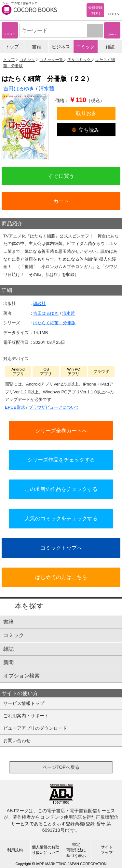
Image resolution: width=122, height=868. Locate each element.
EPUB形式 (15, 407)
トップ (12, 47)
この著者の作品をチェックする (61, 489)
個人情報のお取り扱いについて (46, 850)
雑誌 (110, 47)
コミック (86, 47)
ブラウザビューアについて (54, 407)
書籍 (36, 47)
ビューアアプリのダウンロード (35, 728)
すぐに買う (61, 176)
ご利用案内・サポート (26, 716)
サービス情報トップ (24, 703)
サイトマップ (107, 850)
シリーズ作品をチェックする (61, 460)
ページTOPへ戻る (61, 767)
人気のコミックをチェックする (61, 518)
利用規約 (15, 850)
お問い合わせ (17, 740)
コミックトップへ (61, 548)
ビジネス (61, 47)
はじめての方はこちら (61, 577)
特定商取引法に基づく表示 (76, 850)
